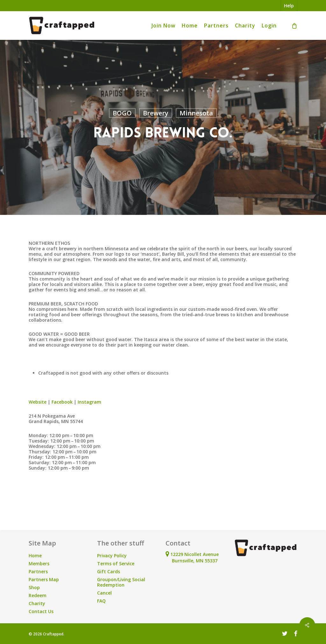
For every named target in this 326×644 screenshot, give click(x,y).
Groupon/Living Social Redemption (121, 582)
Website (38, 402)
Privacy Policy (112, 556)
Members (39, 563)
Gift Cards (109, 571)
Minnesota (196, 113)
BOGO (122, 113)
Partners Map (44, 579)
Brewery (156, 113)
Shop (34, 587)
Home (35, 556)
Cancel (104, 593)
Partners (38, 571)
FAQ (101, 601)
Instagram (89, 402)
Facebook (62, 402)
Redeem (38, 595)
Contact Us (41, 611)
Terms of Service (116, 563)
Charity (37, 603)
